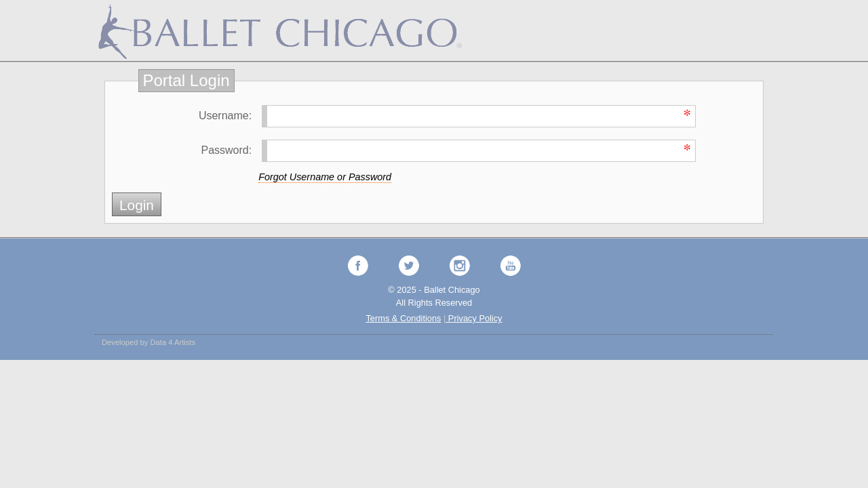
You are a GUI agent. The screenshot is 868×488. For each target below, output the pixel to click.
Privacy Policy (474, 318)
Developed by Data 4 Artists (149, 342)
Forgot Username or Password (325, 177)
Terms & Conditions (403, 318)
